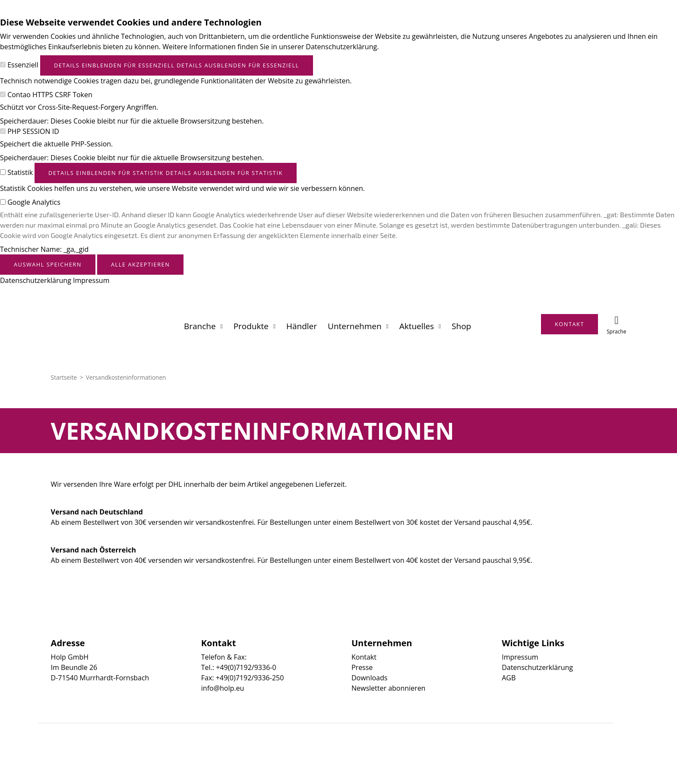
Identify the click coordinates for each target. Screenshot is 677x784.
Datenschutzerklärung (36, 280)
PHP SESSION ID (33, 131)
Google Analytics (34, 202)
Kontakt (364, 657)
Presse (362, 667)
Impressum (91, 280)
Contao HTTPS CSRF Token (50, 95)
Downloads (369, 678)
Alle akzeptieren (140, 264)
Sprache (616, 332)
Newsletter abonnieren (388, 688)
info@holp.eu (223, 688)
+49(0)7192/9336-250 (250, 678)
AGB (509, 678)
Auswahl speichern (48, 264)
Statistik (20, 172)
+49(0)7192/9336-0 (246, 667)
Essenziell (23, 65)
